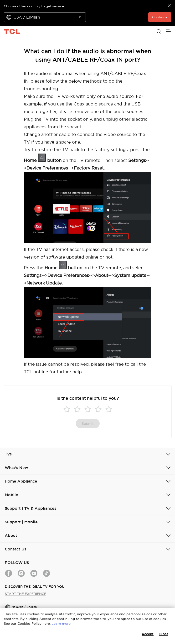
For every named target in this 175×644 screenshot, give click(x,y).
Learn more (61, 624)
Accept (148, 634)
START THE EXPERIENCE (26, 594)
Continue (160, 17)
